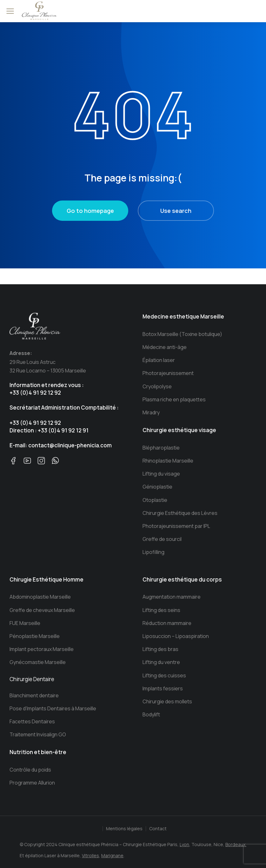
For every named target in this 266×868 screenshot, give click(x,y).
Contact (158, 829)
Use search (176, 211)
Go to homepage (90, 211)
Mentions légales (124, 829)
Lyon (184, 844)
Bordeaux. (236, 844)
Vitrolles (90, 855)
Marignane (112, 855)
